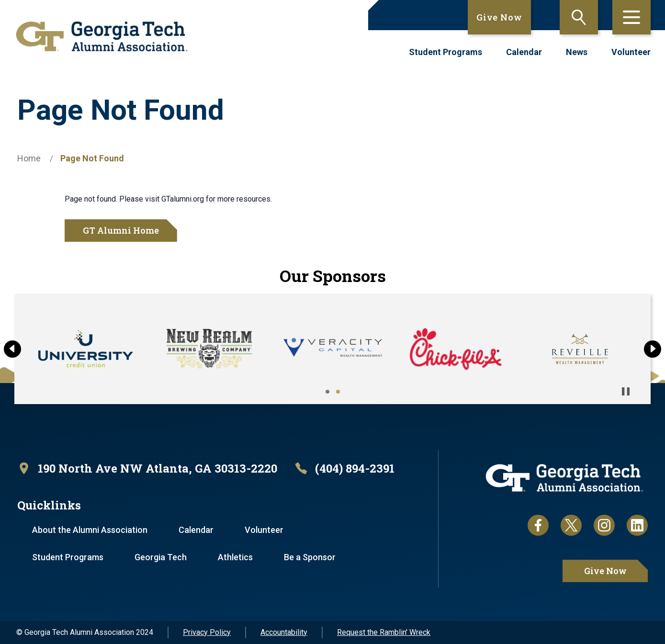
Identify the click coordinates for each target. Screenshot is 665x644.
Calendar (524, 52)
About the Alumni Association (90, 530)
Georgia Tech (161, 557)
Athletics (235, 557)
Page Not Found (92, 158)
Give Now (499, 17)
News (577, 52)
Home (29, 158)
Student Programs (445, 52)
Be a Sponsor (310, 557)
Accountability (284, 632)
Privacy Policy (207, 632)
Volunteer (631, 52)
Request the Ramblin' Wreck (384, 632)
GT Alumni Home (121, 230)
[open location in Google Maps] (147, 469)
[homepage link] (102, 36)
